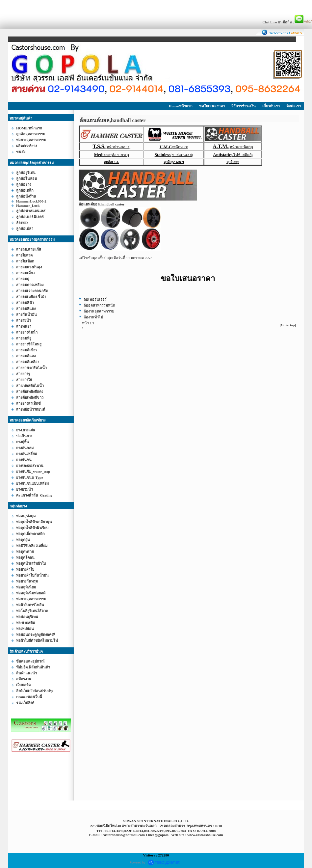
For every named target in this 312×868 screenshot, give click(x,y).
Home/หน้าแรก (181, 106)
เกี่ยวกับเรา (271, 106)
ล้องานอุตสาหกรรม (99, 311)
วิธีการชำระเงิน (244, 106)
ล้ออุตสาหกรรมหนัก (99, 305)
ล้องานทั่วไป (93, 317)
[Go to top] (288, 325)
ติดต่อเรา (294, 106)
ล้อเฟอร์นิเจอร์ (95, 299)
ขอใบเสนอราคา (212, 106)
